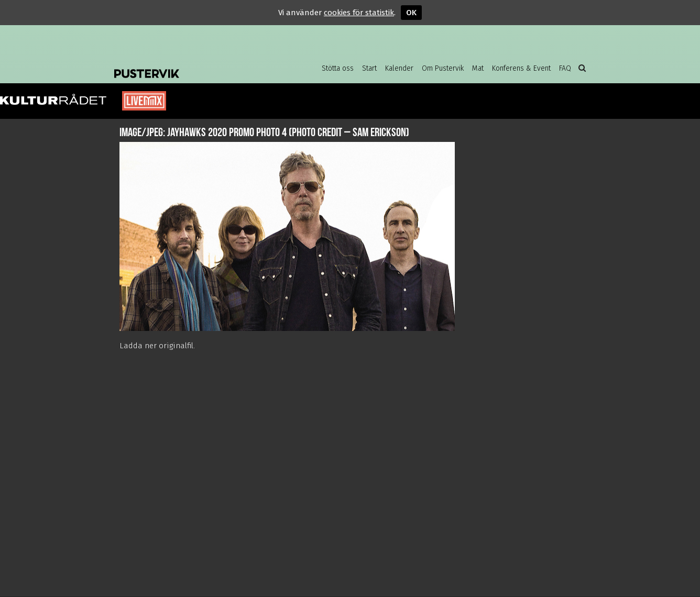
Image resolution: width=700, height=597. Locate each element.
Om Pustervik (443, 68)
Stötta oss (338, 68)
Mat (478, 68)
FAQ (565, 68)
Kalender (399, 68)
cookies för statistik (359, 13)
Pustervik (198, 65)
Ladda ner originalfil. (157, 346)
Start (369, 68)
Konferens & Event (521, 68)
